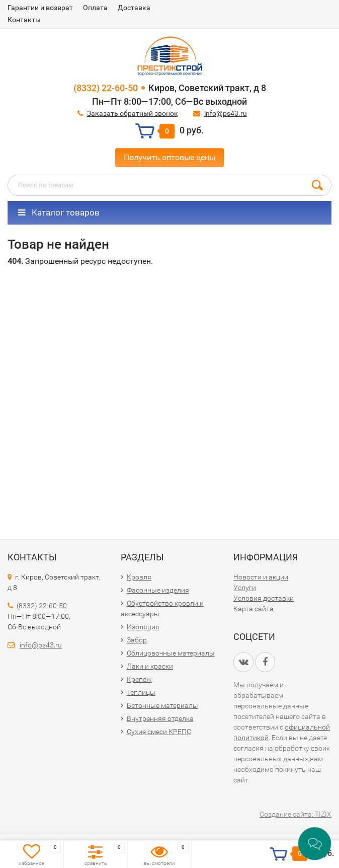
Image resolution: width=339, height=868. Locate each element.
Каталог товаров (59, 212)
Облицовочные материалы (171, 653)
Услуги (245, 588)
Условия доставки (264, 598)
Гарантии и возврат (40, 8)
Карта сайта (253, 609)
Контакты (24, 20)
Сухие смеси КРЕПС (159, 732)
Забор (137, 640)
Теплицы (141, 692)
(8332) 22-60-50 (106, 88)
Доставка (134, 8)
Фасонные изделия (158, 590)
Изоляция (143, 627)
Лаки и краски (150, 666)
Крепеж (139, 679)
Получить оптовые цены (169, 157)
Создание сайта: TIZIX (295, 814)
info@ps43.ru (226, 113)
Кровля (139, 577)
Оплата (95, 8)
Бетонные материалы (162, 705)
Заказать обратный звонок (133, 113)
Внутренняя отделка (160, 718)
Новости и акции (261, 577)
